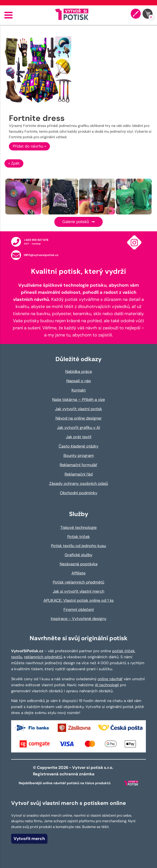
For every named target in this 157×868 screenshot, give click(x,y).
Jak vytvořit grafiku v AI (78, 428)
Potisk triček (78, 537)
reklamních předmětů (43, 657)
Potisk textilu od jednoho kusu (78, 546)
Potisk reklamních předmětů (78, 582)
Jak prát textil (79, 437)
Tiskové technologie (78, 528)
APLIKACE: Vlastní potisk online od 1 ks (78, 600)
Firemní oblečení (79, 610)
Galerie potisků (78, 222)
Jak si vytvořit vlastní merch (78, 591)
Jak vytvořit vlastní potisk (78, 409)
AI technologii (107, 685)
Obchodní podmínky (79, 493)
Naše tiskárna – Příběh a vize (78, 400)
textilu (17, 657)
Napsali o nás (79, 381)
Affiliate (78, 573)
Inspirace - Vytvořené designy (79, 619)
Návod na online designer (79, 418)
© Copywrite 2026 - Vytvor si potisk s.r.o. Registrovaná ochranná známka (74, 771)
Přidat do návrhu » (29, 146)
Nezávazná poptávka (79, 564)
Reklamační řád (79, 474)
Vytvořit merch (29, 839)
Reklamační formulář (78, 465)
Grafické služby (78, 555)
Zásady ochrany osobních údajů (79, 484)
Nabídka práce (79, 372)
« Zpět (14, 163)
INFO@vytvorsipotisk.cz (41, 255)
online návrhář (110, 679)
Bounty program (79, 456)
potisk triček (123, 651)
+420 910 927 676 (36, 240)
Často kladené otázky (78, 446)
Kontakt (79, 390)
